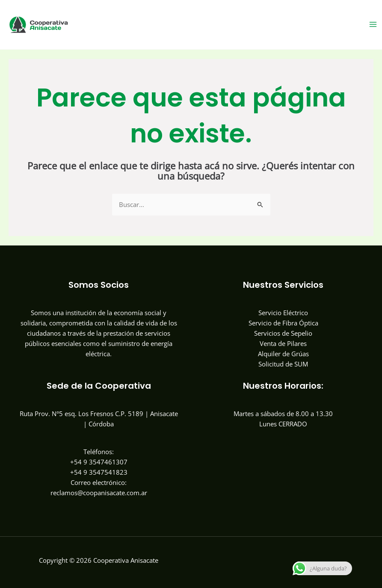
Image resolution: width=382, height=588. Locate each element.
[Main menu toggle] (373, 24)
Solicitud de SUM (283, 364)
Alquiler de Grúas (283, 354)
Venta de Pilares (283, 343)
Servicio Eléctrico (283, 313)
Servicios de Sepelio (283, 333)
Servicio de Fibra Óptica (283, 323)
